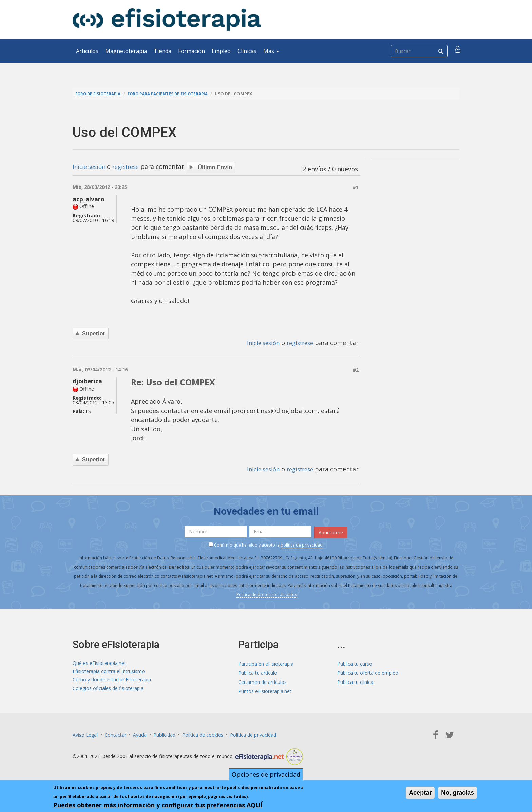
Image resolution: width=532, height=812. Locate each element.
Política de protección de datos (267, 593)
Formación (192, 51)
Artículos (87, 51)
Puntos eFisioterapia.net (265, 690)
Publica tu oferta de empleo (368, 671)
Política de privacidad (253, 734)
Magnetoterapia (126, 51)
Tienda (163, 51)
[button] (458, 51)
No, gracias (458, 793)
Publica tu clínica (355, 681)
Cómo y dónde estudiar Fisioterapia (112, 681)
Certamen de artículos (262, 681)
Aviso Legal (85, 734)
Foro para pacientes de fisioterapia (175, 94)
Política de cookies (203, 734)
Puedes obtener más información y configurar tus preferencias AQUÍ (158, 805)
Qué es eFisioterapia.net (99, 662)
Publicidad (164, 734)
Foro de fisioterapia (100, 94)
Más (271, 51)
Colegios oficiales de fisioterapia (108, 690)
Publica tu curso (355, 662)
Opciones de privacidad (266, 774)
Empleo (221, 51)
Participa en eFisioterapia (266, 662)
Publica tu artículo (258, 671)
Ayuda (140, 734)
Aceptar (420, 793)
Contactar (115, 734)
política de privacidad (302, 544)
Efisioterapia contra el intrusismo (109, 671)
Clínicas (247, 51)
